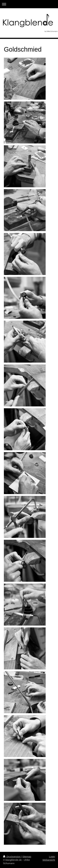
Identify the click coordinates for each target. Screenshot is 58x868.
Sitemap (27, 857)
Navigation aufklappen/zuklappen (29, 4)
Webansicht (49, 860)
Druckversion (12, 857)
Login (52, 857)
